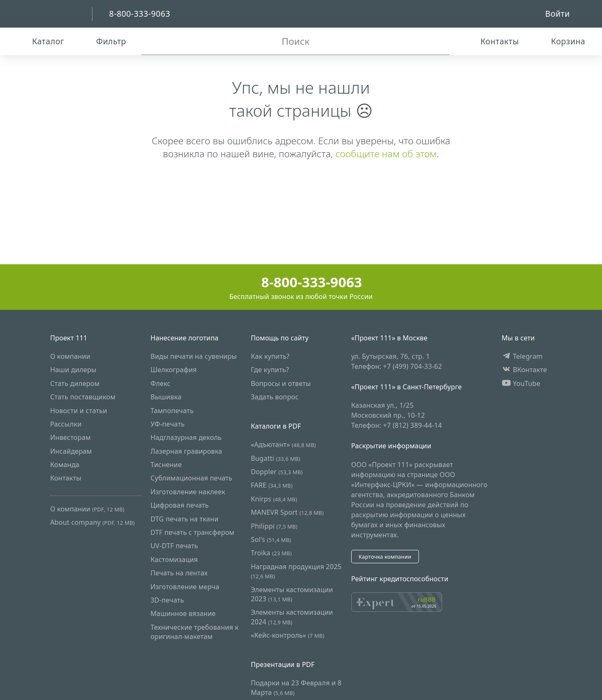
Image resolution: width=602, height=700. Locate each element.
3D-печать (167, 600)
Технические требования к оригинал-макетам (195, 632)
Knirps (274, 499)
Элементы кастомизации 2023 (292, 594)
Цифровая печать (180, 505)
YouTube (521, 383)
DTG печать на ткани (185, 519)
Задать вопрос (275, 397)
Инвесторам (70, 437)
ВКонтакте (524, 370)
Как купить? (270, 356)
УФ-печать (168, 424)
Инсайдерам (71, 451)
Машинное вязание (183, 613)
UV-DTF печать (174, 546)
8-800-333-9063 (301, 282)
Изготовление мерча (185, 587)
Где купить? (270, 370)
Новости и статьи (79, 411)
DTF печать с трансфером (193, 532)
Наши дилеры (73, 370)
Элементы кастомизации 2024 (292, 617)
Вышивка (166, 397)
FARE (272, 485)
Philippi (274, 526)
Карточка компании (385, 557)
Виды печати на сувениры (194, 356)
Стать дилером (75, 383)
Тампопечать (172, 411)
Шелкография (174, 370)
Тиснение (166, 465)
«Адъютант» (283, 445)
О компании (70, 356)
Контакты (66, 478)
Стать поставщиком (83, 397)
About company (92, 522)
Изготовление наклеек (188, 492)
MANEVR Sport (287, 512)
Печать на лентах (179, 573)
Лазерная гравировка (186, 451)
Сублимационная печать (191, 478)
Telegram (522, 356)
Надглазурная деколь (186, 437)
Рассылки (66, 424)
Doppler (277, 472)
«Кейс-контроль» (288, 635)
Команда (65, 465)
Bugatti (275, 458)
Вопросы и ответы (281, 383)
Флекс (161, 383)
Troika (271, 553)
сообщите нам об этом (386, 154)
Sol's (271, 539)
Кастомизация (174, 559)
